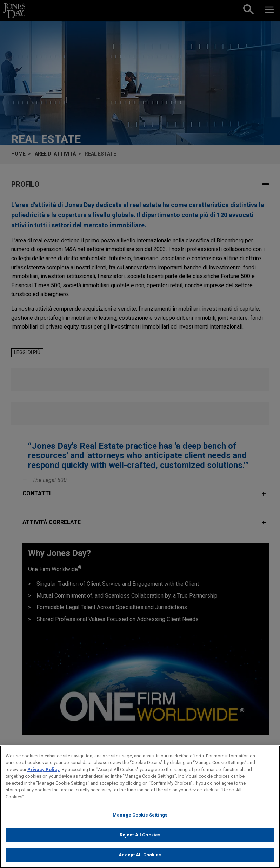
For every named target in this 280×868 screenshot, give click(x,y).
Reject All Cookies (140, 836)
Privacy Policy (44, 770)
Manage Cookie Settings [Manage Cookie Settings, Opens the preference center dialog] (140, 816)
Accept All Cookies (140, 856)
